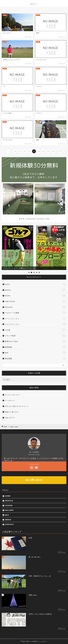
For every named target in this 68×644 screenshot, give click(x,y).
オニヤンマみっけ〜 (12, 395)
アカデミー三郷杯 (35, 313)
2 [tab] (31, 272)
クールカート (10, 401)
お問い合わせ (34, 480)
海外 (35, 353)
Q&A (7, 515)
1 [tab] (29, 272)
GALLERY (9, 510)
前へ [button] (5, 247)
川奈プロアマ (10, 418)
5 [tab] (39, 272)
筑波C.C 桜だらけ (12, 412)
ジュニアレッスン (35, 324)
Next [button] (63, 247)
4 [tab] (37, 272)
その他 (35, 330)
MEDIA (35, 290)
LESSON (9, 505)
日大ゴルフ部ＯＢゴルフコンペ (17, 406)
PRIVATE (35, 307)
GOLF (35, 284)
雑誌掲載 (35, 358)
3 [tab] (34, 272)
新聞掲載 (35, 347)
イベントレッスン (35, 318)
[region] (34, 248)
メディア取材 (35, 336)
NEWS (35, 295)
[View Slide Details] (34, 248)
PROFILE (9, 501)
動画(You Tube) (35, 341)
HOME (8, 496)
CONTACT (9, 524)
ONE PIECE (35, 301)
